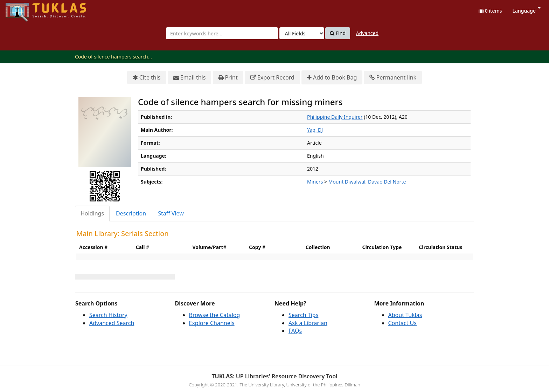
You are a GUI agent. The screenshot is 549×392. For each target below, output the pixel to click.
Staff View (171, 213)
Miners (315, 182)
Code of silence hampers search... (113, 57)
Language (527, 11)
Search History (108, 315)
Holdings (92, 213)
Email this (190, 78)
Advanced (367, 33)
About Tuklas (405, 315)
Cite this (147, 78)
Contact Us (402, 323)
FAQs (295, 331)
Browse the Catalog (215, 315)
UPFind (23, 9)
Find (338, 33)
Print (228, 78)
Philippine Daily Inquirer (335, 117)
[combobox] (222, 33)
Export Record (272, 78)
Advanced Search (112, 323)
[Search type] (302, 33)
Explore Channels (212, 323)
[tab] (93, 214)
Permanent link (393, 78)
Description (131, 213)
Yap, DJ (315, 130)
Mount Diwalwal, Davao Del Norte (367, 182)
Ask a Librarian (308, 323)
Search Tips (303, 315)
